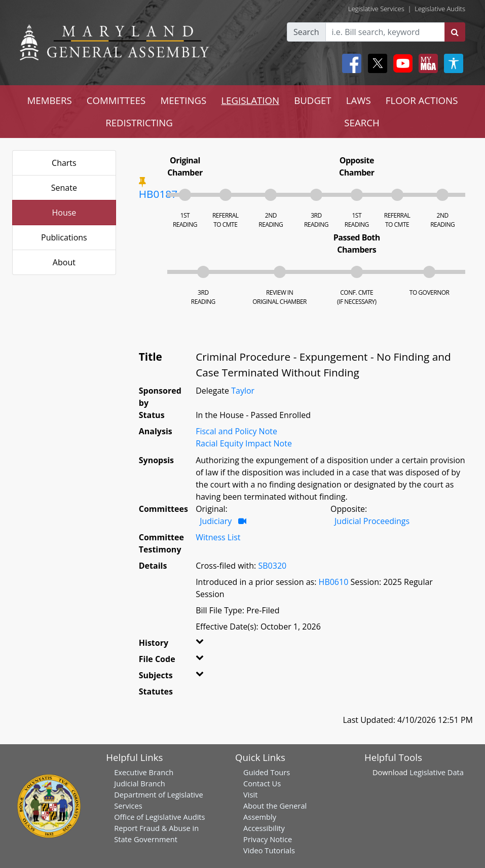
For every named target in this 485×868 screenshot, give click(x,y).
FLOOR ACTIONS (422, 100)
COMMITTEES (116, 100)
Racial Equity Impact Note (244, 443)
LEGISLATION (250, 100)
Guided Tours (267, 772)
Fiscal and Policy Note (236, 431)
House (64, 213)
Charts (64, 163)
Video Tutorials (269, 850)
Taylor (243, 391)
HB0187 (158, 194)
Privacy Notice (268, 839)
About (64, 262)
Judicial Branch (140, 783)
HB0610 (334, 582)
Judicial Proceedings (372, 521)
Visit (250, 794)
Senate (64, 188)
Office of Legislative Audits (159, 817)
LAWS (359, 100)
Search (306, 32)
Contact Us (262, 783)
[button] (202, 645)
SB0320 (272, 566)
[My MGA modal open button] (426, 63)
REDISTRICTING (139, 123)
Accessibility (264, 828)
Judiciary (216, 521)
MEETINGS (183, 100)
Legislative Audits (440, 9)
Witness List (218, 537)
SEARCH (362, 123)
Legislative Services (376, 9)
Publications (64, 237)
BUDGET (312, 100)
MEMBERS (50, 100)
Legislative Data (437, 772)
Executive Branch (144, 772)
